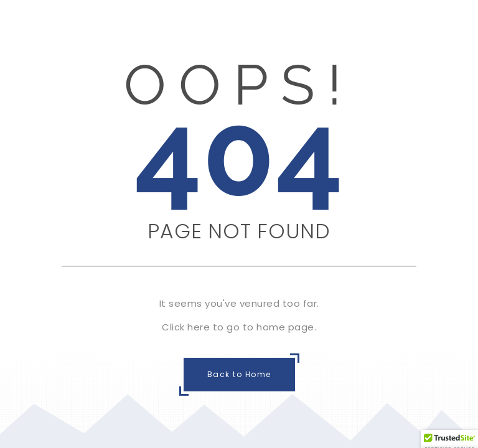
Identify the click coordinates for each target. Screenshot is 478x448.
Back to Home (239, 374)
